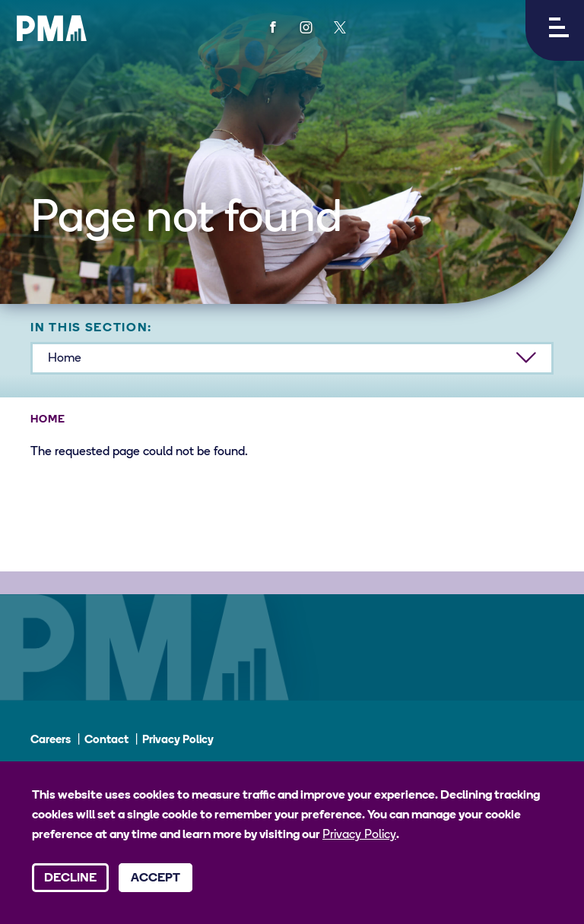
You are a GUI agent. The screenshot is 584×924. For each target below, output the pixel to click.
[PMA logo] (52, 28)
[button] (555, 30)
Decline (70, 878)
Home (48, 420)
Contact (106, 740)
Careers (51, 740)
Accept (156, 878)
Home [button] (65, 359)
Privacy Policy (178, 740)
